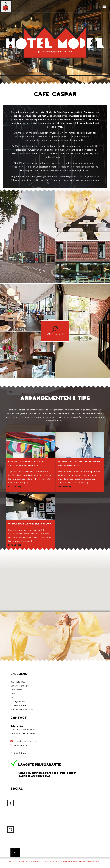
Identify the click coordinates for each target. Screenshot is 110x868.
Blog (13, 698)
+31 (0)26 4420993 (22, 746)
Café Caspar (16, 690)
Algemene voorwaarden (22, 710)
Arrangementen (18, 702)
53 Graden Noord (93, 861)
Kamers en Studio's (20, 686)
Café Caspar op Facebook (59, 180)
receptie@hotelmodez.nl (25, 742)
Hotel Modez (31, 861)
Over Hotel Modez (19, 682)
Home (54, 52)
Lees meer (14, 487)
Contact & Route (18, 706)
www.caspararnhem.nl (88, 180)
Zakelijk (14, 694)
